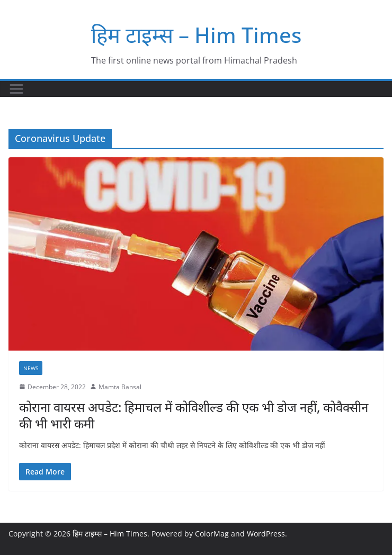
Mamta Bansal (120, 387)
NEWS (31, 368)
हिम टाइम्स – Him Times (196, 35)
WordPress (266, 534)
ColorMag (212, 534)
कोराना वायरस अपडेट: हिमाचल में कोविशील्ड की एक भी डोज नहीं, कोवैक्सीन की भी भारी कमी (194, 415)
